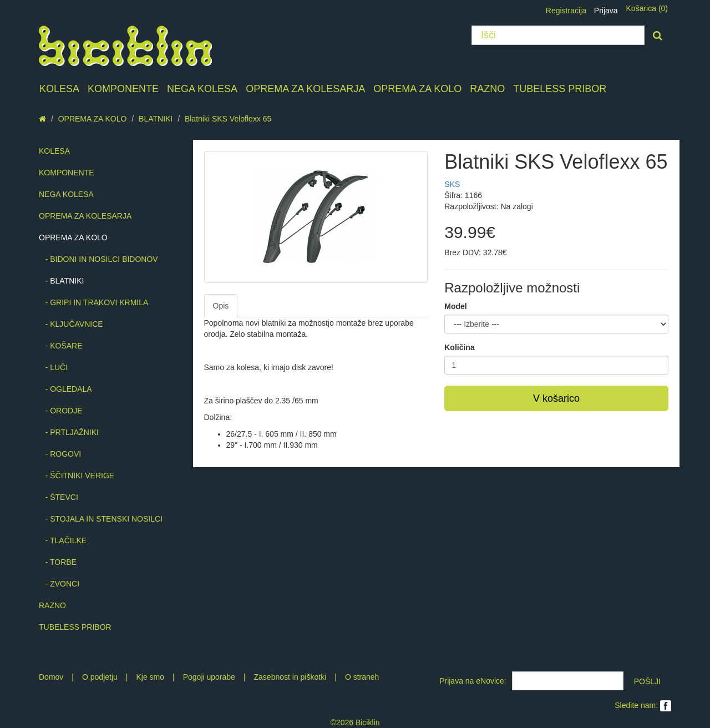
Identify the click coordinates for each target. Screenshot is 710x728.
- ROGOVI (60, 454)
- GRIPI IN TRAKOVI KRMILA (93, 302)
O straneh (362, 677)
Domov (51, 677)
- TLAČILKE (63, 540)
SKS (452, 184)
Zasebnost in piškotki (290, 677)
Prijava (606, 11)
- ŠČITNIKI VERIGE (77, 476)
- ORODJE (61, 411)
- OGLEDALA (65, 389)
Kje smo (150, 677)
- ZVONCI (59, 584)
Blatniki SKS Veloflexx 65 (228, 119)
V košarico (556, 398)
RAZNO (487, 89)
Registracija (566, 11)
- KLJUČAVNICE (71, 324)
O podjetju (100, 677)
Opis (221, 306)
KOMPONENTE (123, 89)
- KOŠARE (61, 346)
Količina (459, 347)
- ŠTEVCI (59, 497)
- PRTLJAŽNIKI (69, 432)
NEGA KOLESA (202, 89)
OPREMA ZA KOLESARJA (305, 89)
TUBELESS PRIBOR (560, 89)
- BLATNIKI (61, 281)
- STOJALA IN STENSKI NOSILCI (101, 519)
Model (455, 306)
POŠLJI (647, 681)
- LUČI (53, 367)
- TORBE (58, 562)
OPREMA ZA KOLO (417, 89)
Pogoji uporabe (209, 677)
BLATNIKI (156, 119)
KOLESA (59, 89)
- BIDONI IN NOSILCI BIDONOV (98, 259)
